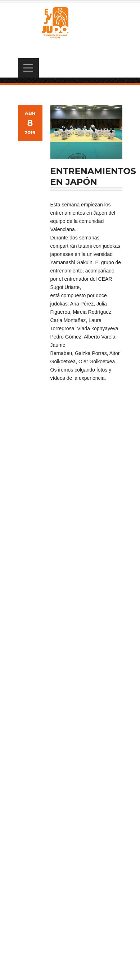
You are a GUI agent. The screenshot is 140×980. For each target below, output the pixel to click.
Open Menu (28, 68)
